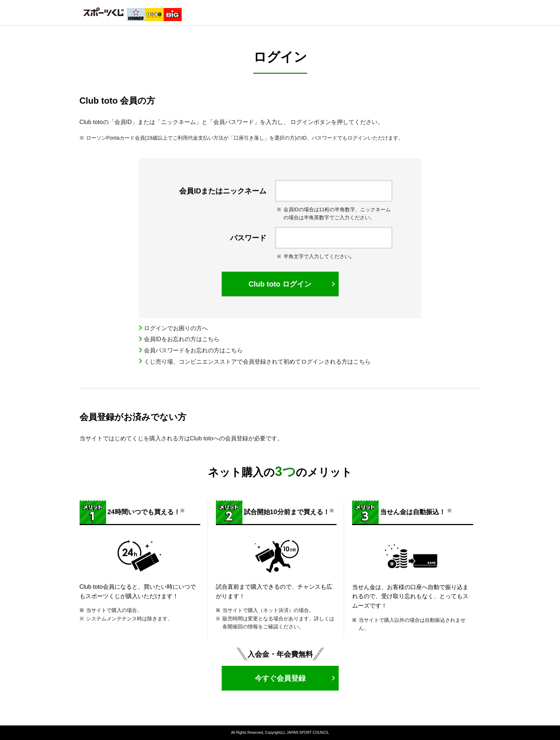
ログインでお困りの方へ (176, 328)
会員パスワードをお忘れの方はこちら (193, 350)
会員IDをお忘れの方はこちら (182, 339)
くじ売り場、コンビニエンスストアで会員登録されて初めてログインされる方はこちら (257, 362)
